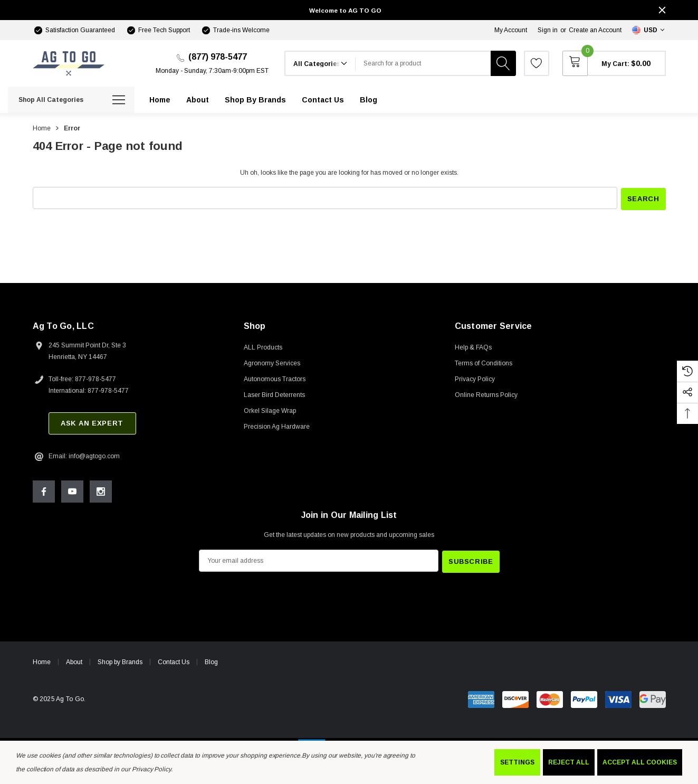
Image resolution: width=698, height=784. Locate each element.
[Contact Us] (323, 100)
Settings (517, 762)
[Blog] (369, 100)
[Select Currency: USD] (649, 30)
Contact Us (174, 660)
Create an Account (595, 30)
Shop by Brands (120, 660)
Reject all (569, 762)
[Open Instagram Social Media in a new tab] (101, 490)
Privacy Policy (151, 769)
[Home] (160, 100)
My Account (511, 30)
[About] (198, 100)
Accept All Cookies (640, 762)
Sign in (548, 30)
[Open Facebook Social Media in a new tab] (44, 490)
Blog (211, 660)
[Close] (662, 10)
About (74, 660)
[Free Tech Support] (158, 30)
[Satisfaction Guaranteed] (74, 30)
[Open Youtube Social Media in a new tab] (72, 490)
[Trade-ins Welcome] (235, 30)
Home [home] (42, 660)
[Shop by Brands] (255, 100)
